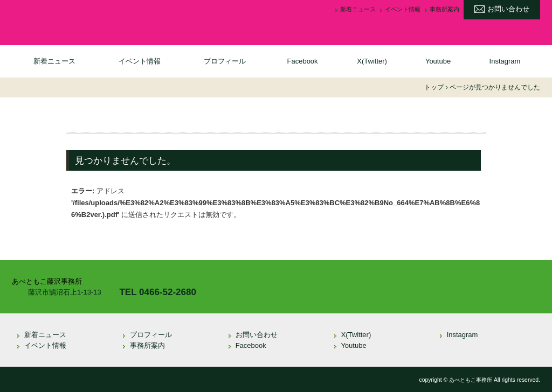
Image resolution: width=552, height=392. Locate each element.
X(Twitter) (372, 61)
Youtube (438, 61)
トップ (434, 87)
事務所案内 (444, 9)
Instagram (505, 61)
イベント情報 (403, 9)
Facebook (303, 61)
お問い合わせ (508, 9)
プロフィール (225, 61)
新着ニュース (358, 9)
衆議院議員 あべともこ (98, 21)
